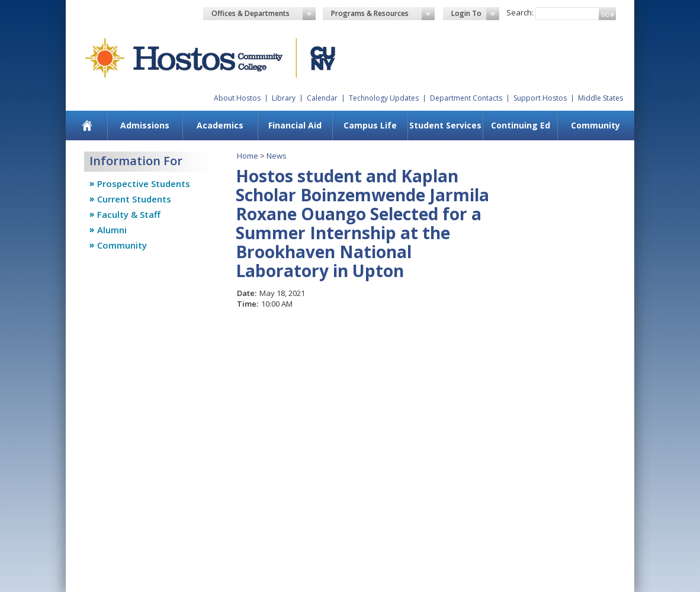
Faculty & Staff (129, 214)
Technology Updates (384, 98)
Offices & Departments (264, 14)
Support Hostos (540, 98)
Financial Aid (295, 125)
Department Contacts (466, 98)
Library (284, 98)
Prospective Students (144, 184)
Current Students (134, 199)
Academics (220, 125)
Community (595, 125)
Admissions (145, 125)
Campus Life (370, 125)
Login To (475, 14)
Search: (520, 12)
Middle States (601, 98)
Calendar (322, 98)
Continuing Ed (521, 125)
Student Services (445, 125)
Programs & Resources (383, 14)
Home (248, 156)
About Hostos (237, 98)
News (277, 156)
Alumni (112, 230)
